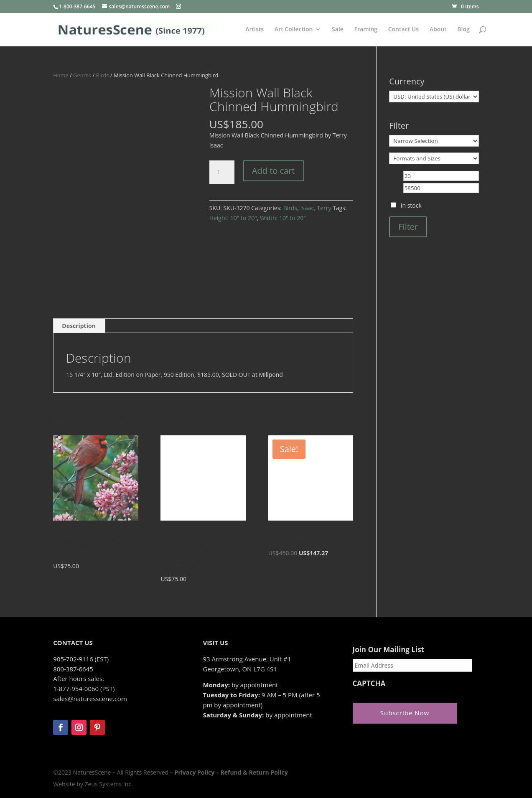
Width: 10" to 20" (283, 218)
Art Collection (294, 30)
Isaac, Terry (316, 208)
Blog (463, 30)
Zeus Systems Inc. (109, 784)
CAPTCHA (369, 684)
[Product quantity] (222, 172)
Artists (255, 30)
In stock (411, 205)
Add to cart (274, 171)
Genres (82, 75)
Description (79, 326)
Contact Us (403, 30)
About (438, 30)
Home (61, 75)
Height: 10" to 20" (233, 218)
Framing (366, 30)
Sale (338, 30)
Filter (408, 227)
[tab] (79, 326)
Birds (103, 75)
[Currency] (434, 97)
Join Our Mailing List (388, 650)
